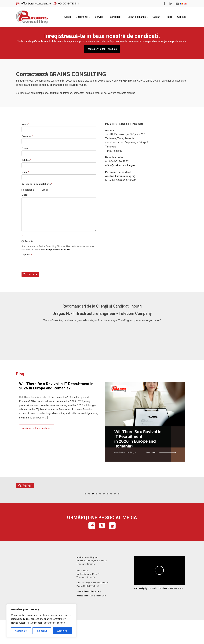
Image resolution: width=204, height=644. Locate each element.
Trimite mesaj (30, 274)
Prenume (27, 136)
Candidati (115, 17)
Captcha (27, 255)
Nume (25, 124)
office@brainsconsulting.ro (120, 165)
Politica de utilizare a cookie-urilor (91, 620)
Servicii (99, 17)
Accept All (62, 631)
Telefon (26, 160)
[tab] (69, 350)
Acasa (67, 17)
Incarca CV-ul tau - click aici (102, 49)
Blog (170, 17)
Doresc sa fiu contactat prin (37, 184)
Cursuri (156, 17)
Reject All (42, 631)
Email (25, 172)
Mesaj (25, 195)
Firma (25, 148)
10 (118, 518)
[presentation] (46, 263)
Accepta (27, 241)
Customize (21, 631)
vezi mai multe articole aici (37, 428)
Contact (181, 17)
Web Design (139, 612)
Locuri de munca (137, 17)
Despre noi (82, 17)
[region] (41, 621)
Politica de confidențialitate (89, 615)
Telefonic (28, 190)
